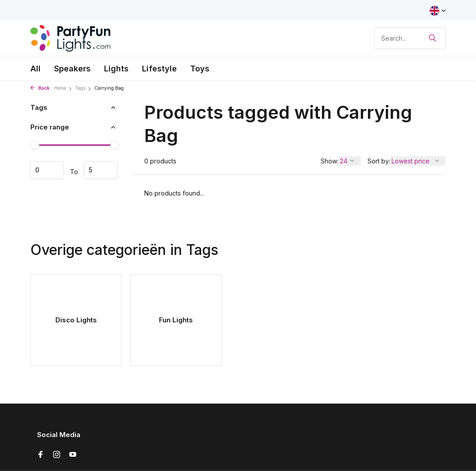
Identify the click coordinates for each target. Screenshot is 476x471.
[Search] (410, 38)
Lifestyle (159, 69)
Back (40, 88)
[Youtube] (73, 455)
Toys (200, 69)
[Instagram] (57, 455)
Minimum (47, 170)
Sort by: (379, 161)
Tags (83, 88)
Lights (116, 69)
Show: (330, 161)
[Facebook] (41, 455)
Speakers (72, 69)
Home (63, 88)
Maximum (101, 170)
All (35, 69)
